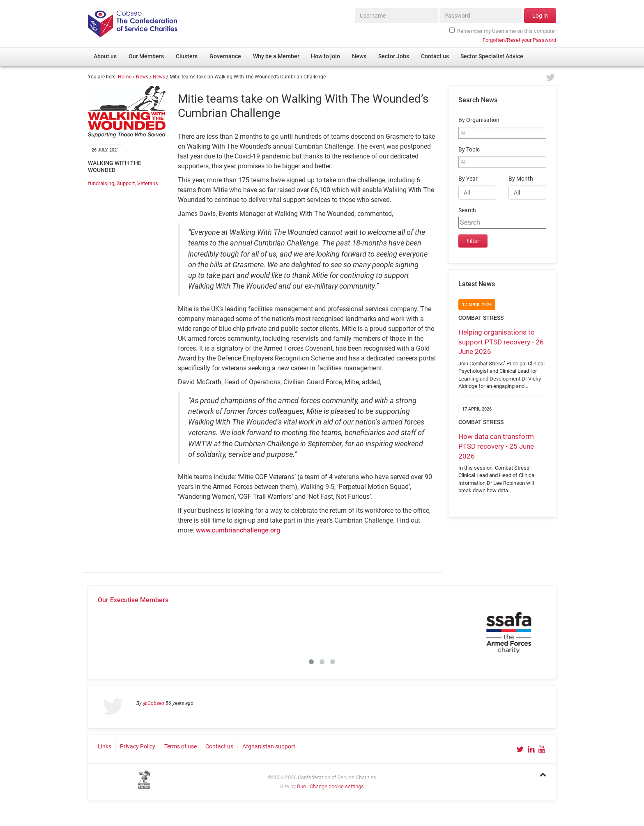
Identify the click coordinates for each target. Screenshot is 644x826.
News (142, 77)
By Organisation (479, 120)
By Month (521, 179)
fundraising (101, 183)
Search (467, 210)
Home (125, 77)
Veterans (148, 183)
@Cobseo (154, 703)
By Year (468, 179)
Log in (540, 16)
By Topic (469, 150)
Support (126, 183)
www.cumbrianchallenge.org (238, 530)
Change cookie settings (337, 786)
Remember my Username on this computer (503, 31)
